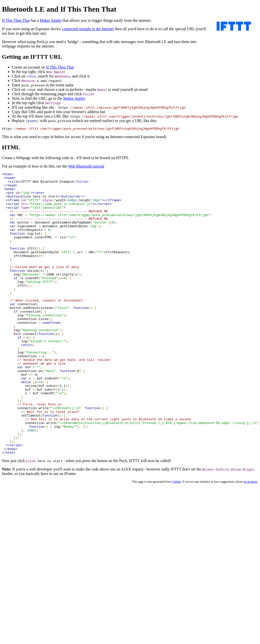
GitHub (176, 539)
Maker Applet (51, 20)
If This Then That (16, 20)
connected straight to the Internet (88, 29)
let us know (250, 539)
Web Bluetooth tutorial (86, 167)
